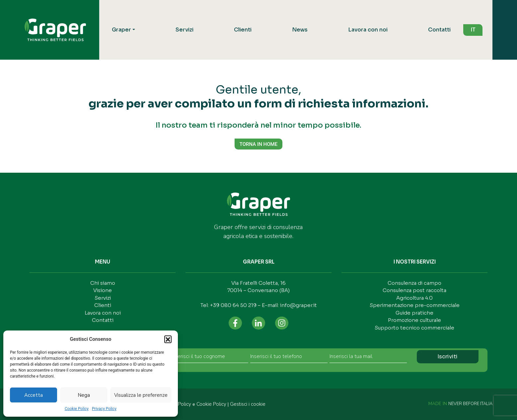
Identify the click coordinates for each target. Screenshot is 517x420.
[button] (168, 339)
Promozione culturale (414, 320)
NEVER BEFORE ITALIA (470, 404)
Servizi (185, 30)
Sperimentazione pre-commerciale (415, 305)
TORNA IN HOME (258, 144)
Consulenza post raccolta (414, 290)
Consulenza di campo (414, 283)
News (300, 30)
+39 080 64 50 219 (233, 305)
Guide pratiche (414, 313)
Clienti (243, 30)
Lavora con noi (368, 30)
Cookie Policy (77, 409)
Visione (103, 290)
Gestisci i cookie (248, 404)
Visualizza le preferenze (141, 395)
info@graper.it (298, 305)
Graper (121, 30)
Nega (84, 395)
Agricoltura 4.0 (414, 298)
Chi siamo (103, 283)
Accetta (34, 395)
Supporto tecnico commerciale (414, 328)
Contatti (439, 30)
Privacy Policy (104, 409)
